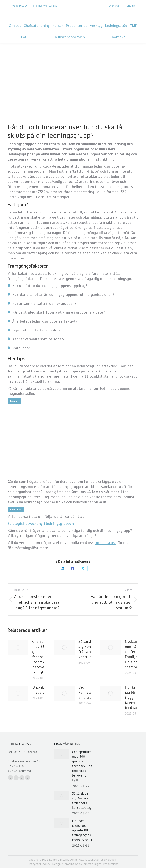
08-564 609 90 (20, 6)
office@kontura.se (47, 6)
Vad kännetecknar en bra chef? (90, 692)
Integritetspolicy (39, 864)
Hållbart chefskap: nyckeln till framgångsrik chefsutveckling (83, 830)
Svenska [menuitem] (114, 6)
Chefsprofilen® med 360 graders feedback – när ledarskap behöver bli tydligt (83, 766)
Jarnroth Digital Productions (100, 864)
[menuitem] (111, 6)
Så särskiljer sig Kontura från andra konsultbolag (89, 649)
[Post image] (18, 647)
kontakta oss (106, 543)
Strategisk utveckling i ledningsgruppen (41, 524)
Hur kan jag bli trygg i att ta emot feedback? (133, 697)
